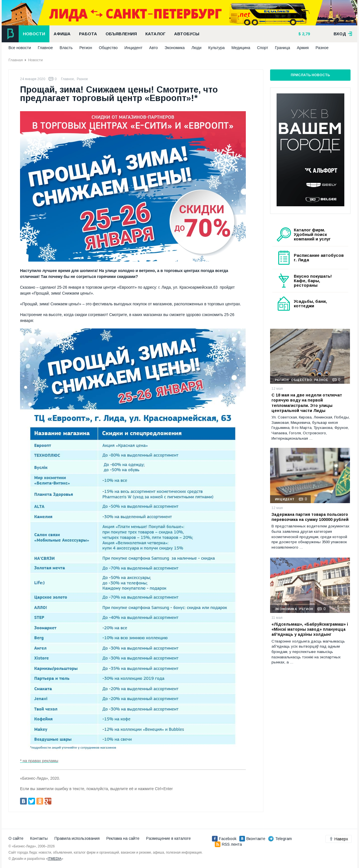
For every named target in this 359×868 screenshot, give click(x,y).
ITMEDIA (55, 859)
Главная (16, 60)
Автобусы (187, 34)
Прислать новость (310, 75)
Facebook (224, 839)
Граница (283, 48)
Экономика (175, 48)
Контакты (39, 838)
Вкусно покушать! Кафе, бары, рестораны (313, 281)
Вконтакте (252, 839)
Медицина (241, 48)
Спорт (263, 48)
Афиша (62, 34)
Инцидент (133, 48)
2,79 (305, 34)
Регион (86, 48)
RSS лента (228, 844)
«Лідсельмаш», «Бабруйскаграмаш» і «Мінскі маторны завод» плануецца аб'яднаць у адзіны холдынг (310, 629)
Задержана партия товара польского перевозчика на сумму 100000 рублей (310, 517)
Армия (303, 48)
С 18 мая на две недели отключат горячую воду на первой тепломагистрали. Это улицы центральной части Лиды (307, 403)
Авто (154, 48)
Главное (45, 48)
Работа (88, 34)
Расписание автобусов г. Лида (319, 258)
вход (343, 34)
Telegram (280, 839)
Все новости (20, 48)
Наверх (339, 839)
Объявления (121, 34)
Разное (322, 48)
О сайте (16, 838)
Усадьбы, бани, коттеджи (310, 304)
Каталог (156, 34)
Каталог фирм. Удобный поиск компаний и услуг (312, 234)
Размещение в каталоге (168, 838)
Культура (216, 48)
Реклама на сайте (123, 838)
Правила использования (77, 838)
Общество (108, 48)
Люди (196, 48)
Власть (66, 48)
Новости (34, 34)
